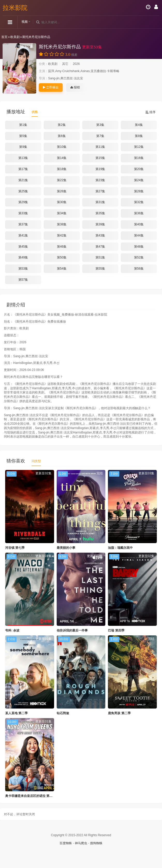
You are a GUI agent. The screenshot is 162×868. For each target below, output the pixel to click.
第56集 (139, 269)
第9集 (23, 147)
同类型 (36, 461)
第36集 (139, 213)
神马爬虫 (81, 843)
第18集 (62, 169)
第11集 (100, 147)
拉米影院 (15, 8)
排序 (150, 112)
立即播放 (51, 87)
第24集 (139, 180)
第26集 (62, 191)
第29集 (23, 202)
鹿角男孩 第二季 (119, 713)
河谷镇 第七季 (15, 548)
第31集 (100, 202)
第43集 (100, 235)
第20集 (139, 169)
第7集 (100, 136)
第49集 (23, 257)
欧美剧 (15, 37)
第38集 (62, 224)
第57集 (23, 280)
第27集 (100, 191)
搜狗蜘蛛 (96, 843)
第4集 (139, 125)
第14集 (62, 158)
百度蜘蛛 (66, 843)
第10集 (62, 147)
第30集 (62, 202)
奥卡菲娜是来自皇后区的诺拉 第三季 (30, 796)
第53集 (23, 269)
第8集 (139, 136)
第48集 (139, 247)
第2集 (62, 125)
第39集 (100, 224)
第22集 (62, 180)
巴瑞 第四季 (116, 630)
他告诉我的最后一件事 (72, 630)
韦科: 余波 (12, 630)
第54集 (62, 269)
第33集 (23, 213)
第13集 (23, 158)
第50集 (62, 257)
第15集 (100, 158)
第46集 (62, 247)
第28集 (139, 191)
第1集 (23, 125)
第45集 (23, 247)
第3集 (100, 125)
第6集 (62, 136)
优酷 (35, 112)
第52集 (139, 257)
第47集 (100, 247)
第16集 (139, 158)
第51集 (100, 257)
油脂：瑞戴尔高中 (120, 548)
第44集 (139, 235)
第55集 (100, 269)
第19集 (100, 169)
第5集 (23, 136)
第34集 (62, 213)
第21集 (23, 180)
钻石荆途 (63, 713)
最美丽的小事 (66, 548)
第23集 (100, 180)
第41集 (23, 235)
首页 (4, 37)
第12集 (139, 147)
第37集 (23, 224)
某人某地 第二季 (16, 713)
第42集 (62, 235)
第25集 (23, 191)
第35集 (100, 213)
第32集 (139, 202)
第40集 (139, 224)
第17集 (23, 169)
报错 (75, 87)
